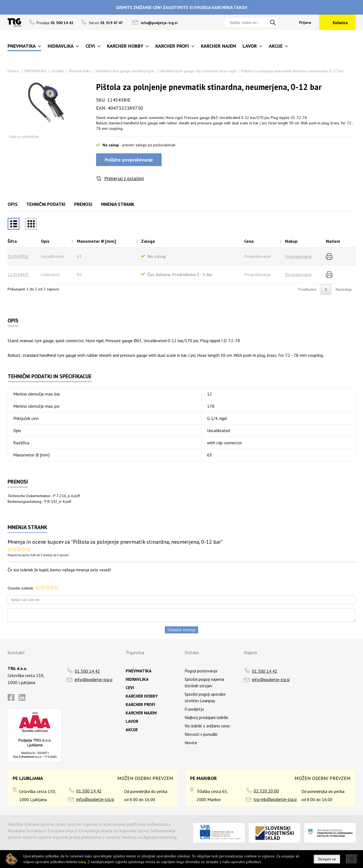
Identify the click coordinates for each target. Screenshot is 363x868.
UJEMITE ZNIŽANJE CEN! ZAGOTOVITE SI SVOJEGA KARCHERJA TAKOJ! (182, 7)
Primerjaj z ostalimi (124, 178)
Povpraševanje (298, 256)
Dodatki (58, 71)
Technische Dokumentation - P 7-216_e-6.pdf (44, 496)
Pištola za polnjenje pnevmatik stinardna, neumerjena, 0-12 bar (292, 71)
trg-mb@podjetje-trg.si (275, 799)
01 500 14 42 (87, 671)
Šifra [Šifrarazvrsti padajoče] (12, 241)
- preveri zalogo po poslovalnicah (148, 145)
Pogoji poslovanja (201, 671)
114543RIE (18, 256)
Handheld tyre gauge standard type (125, 71)
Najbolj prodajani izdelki (206, 717)
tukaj (82, 862)
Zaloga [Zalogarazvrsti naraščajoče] (148, 241)
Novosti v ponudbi (201, 734)
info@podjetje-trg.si (159, 23)
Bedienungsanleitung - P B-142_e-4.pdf (39, 501)
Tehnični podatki (46, 204)
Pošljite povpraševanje (129, 160)
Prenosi (83, 204)
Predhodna (307, 289)
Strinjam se (327, 859)
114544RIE (18, 274)
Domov (13, 71)
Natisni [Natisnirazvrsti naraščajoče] (333, 241)
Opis (13, 204)
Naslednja (344, 289)
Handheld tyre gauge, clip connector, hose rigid (198, 71)
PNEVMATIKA (35, 71)
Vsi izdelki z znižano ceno (207, 726)
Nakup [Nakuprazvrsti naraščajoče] (291, 241)
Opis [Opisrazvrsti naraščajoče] (45, 241)
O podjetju (194, 709)
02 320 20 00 (266, 791)
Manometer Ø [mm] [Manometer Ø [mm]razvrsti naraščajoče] (96, 241)
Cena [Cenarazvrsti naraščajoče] (249, 241)
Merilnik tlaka (80, 71)
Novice (191, 743)
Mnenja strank (118, 204)
